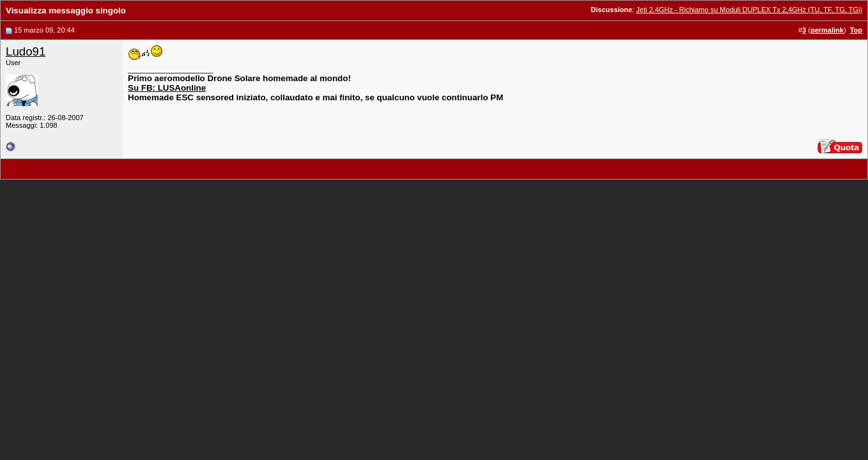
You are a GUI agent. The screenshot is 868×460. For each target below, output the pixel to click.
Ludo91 (26, 51)
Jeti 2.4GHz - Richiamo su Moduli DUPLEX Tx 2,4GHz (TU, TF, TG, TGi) (749, 10)
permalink (827, 30)
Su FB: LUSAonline (167, 88)
